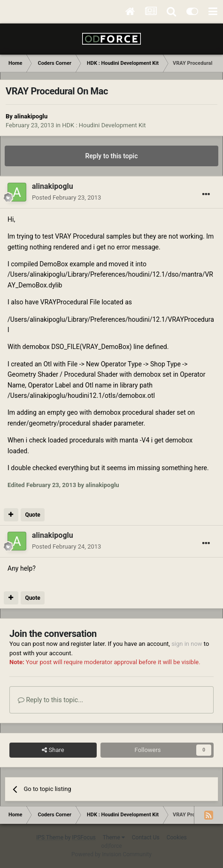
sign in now (187, 644)
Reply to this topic (112, 156)
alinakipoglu (31, 116)
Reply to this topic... (50, 700)
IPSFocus (84, 837)
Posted (66, 198)
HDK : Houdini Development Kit (104, 125)
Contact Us (146, 837)
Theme (114, 837)
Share (53, 750)
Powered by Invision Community (111, 854)
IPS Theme (50, 837)
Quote (32, 515)
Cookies (177, 837)
